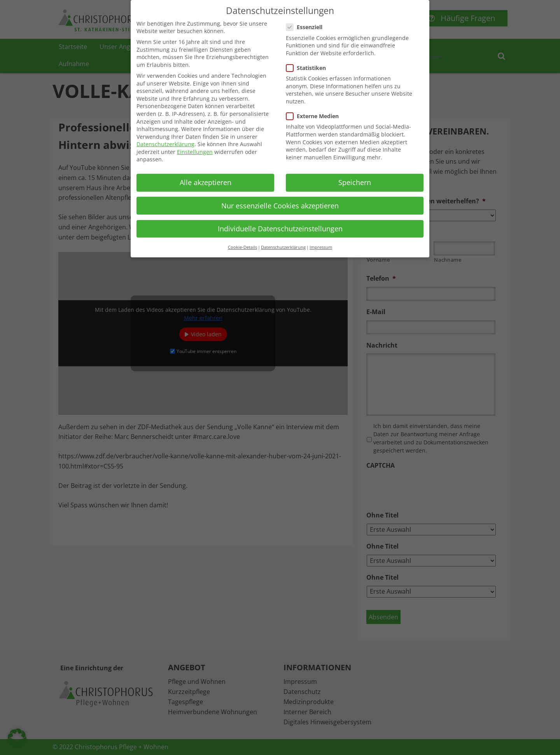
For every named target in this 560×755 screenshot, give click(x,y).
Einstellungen (195, 152)
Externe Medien (315, 116)
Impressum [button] (321, 247)
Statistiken (308, 68)
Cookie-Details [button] (242, 247)
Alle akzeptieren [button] (206, 182)
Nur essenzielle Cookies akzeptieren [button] (280, 206)
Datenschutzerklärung (165, 144)
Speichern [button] (355, 182)
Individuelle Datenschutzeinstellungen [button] (280, 229)
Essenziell (307, 27)
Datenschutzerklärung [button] (283, 247)
